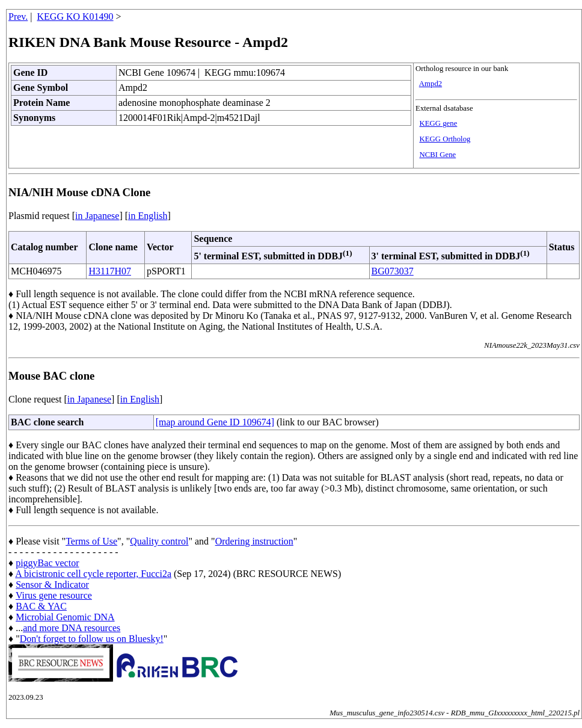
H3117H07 (110, 271)
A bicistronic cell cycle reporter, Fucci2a (93, 574)
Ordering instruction (254, 541)
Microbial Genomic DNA (65, 617)
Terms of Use (91, 541)
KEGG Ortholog (445, 139)
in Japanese (97, 216)
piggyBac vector (47, 563)
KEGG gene (438, 123)
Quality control (159, 541)
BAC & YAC (41, 606)
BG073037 (393, 271)
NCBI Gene (437, 155)
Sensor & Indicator (52, 585)
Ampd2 (430, 84)
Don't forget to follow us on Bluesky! (92, 639)
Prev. (18, 17)
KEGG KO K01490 (75, 17)
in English (148, 216)
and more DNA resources (72, 628)
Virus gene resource (54, 595)
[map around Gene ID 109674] (215, 422)
